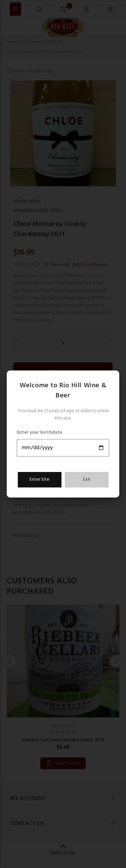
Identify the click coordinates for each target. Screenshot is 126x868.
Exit (87, 480)
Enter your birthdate (39, 433)
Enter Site (39, 480)
